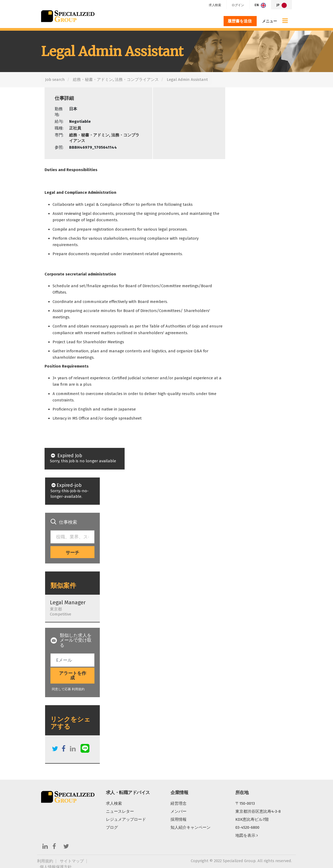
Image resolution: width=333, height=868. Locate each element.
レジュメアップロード (126, 819)
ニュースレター (120, 811)
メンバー (179, 811)
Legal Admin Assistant (187, 80)
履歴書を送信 (240, 21)
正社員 (75, 128)
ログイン (237, 5)
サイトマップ (72, 861)
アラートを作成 (73, 676)
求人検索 (214, 5)
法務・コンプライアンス (137, 80)
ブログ (112, 827)
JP (282, 5)
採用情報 (179, 819)
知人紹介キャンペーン (191, 827)
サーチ (72, 553)
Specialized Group (68, 16)
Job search (55, 80)
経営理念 (179, 803)
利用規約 (78, 689)
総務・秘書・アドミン (93, 80)
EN (260, 5)
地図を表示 (247, 835)
